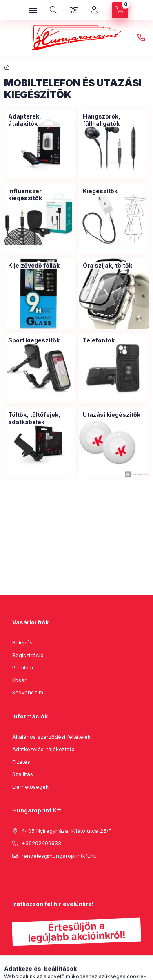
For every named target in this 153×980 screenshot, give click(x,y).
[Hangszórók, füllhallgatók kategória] (114, 120)
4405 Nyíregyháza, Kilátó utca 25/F (67, 831)
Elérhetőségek (30, 787)
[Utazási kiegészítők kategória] (112, 415)
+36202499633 (141, 38)
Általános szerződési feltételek (51, 737)
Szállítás (23, 774)
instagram (47, 876)
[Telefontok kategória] (99, 340)
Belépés (22, 642)
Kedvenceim (28, 692)
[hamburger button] (33, 10)
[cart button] (120, 10)
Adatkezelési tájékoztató (43, 749)
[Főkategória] (7, 67)
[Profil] (94, 10)
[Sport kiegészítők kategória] (34, 340)
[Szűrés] (74, 10)
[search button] (53, 10)
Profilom (23, 667)
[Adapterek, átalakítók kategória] (39, 120)
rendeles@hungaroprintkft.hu (59, 856)
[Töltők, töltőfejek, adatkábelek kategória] (39, 418)
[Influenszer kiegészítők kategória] (39, 195)
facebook (15, 876)
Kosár (19, 680)
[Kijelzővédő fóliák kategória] (34, 266)
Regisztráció (28, 655)
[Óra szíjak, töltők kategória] (108, 266)
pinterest (31, 876)
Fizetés (21, 762)
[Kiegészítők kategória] (100, 191)
